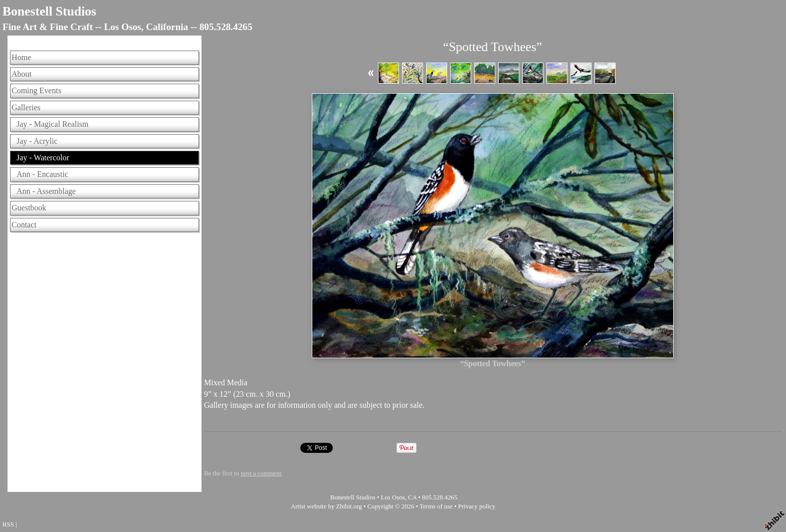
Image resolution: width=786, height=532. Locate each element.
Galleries (26, 107)
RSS (8, 524)
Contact (24, 225)
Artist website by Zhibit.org (326, 506)
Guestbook (29, 208)
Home (21, 57)
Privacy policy (477, 506)
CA (412, 497)
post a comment (261, 473)
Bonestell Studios (49, 11)
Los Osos (393, 497)
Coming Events (36, 90)
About (22, 74)
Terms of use (436, 506)
